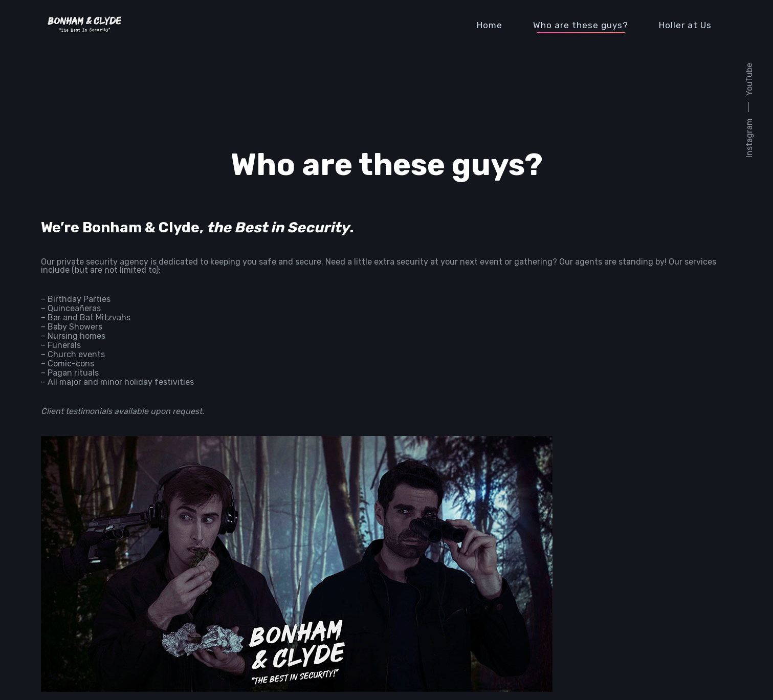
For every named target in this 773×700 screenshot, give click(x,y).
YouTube (749, 79)
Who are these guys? (581, 25)
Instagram (749, 138)
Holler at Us (685, 25)
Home (490, 25)
